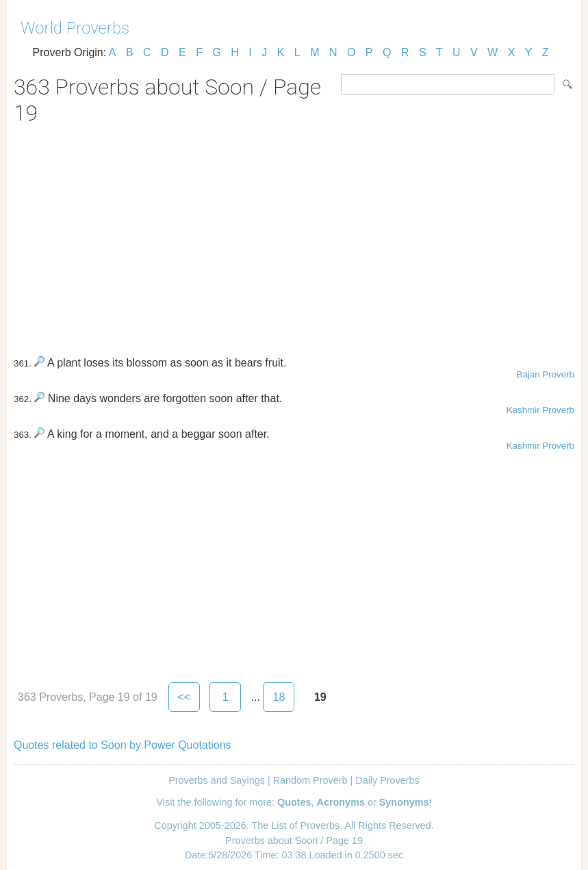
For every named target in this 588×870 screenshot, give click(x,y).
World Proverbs (75, 28)
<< (184, 697)
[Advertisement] (294, 236)
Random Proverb (310, 780)
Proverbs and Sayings (217, 780)
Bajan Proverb (546, 374)
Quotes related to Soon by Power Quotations (123, 745)
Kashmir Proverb (540, 410)
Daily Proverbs (387, 780)
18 (279, 697)
